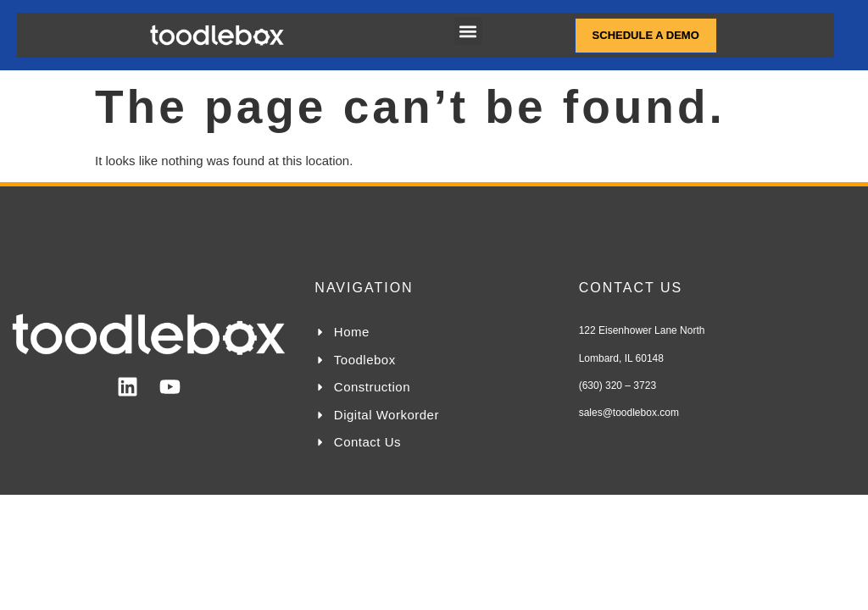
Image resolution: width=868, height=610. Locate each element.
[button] (468, 31)
